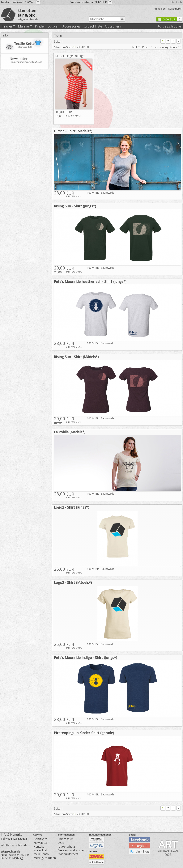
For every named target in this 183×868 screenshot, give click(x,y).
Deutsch (176, 2)
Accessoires (72, 26)
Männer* (25, 26)
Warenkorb (41, 850)
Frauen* (9, 26)
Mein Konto (41, 854)
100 (87, 47)
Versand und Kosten (72, 850)
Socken (54, 26)
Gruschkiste (93, 26)
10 (75, 47)
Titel (134, 47)
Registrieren (175, 9)
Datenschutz (67, 847)
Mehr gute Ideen (45, 858)
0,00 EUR (167, 19)
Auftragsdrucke (169, 26)
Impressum (66, 839)
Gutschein (113, 26)
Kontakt (39, 847)
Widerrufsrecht (68, 854)
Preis (145, 47)
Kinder (40, 26)
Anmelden (160, 9)
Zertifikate (40, 839)
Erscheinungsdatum (165, 47)
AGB (61, 843)
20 (79, 47)
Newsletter (41, 843)
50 (82, 47)
